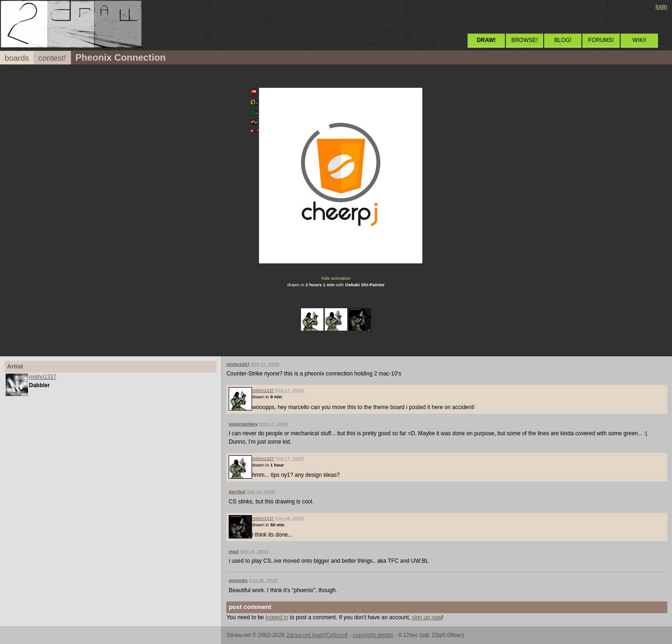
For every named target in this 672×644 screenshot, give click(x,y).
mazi (234, 551)
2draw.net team (305, 635)
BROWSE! (525, 40)
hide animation (336, 278)
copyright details (373, 635)
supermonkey (243, 424)
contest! (52, 58)
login (661, 7)
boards (17, 58)
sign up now (427, 617)
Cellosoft (337, 635)
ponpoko (238, 580)
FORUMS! (601, 40)
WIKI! (639, 40)
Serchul (237, 492)
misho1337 (43, 377)
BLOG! (563, 40)
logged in (277, 617)
